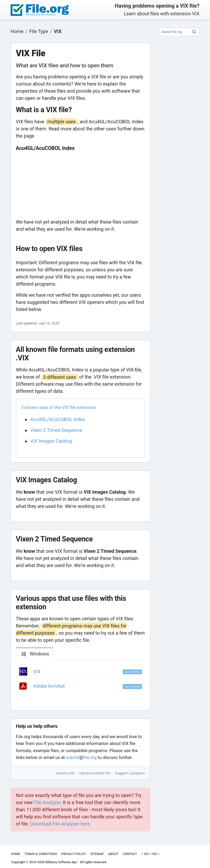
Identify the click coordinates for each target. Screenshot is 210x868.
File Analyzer (47, 802)
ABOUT (113, 854)
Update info (65, 773)
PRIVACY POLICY (74, 854)
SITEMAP (97, 854)
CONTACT (130, 854)
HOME (16, 854)
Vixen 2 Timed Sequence (56, 430)
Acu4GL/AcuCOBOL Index (58, 419)
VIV (146, 854)
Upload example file (95, 773)
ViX (37, 671)
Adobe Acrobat (49, 686)
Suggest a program (130, 773)
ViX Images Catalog (51, 441)
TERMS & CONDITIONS (41, 854)
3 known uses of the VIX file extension (59, 407)
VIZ (155, 854)
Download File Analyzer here (60, 824)
